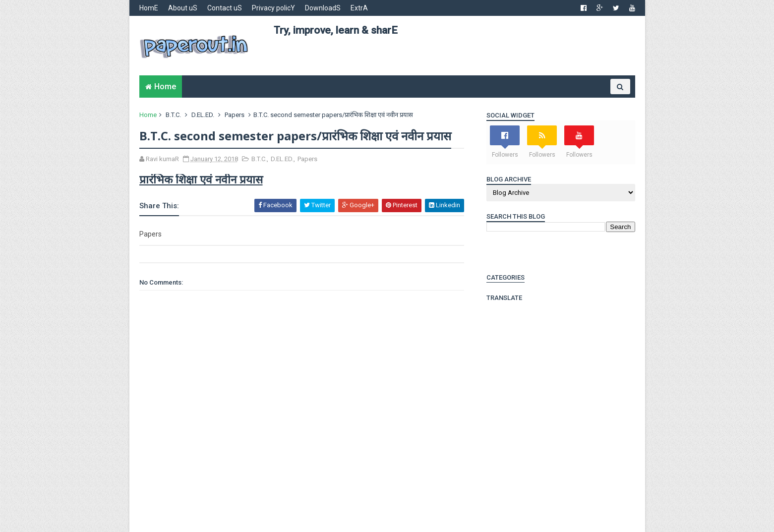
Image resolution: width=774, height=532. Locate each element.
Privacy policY (273, 8)
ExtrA (359, 8)
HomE (149, 8)
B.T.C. (173, 115)
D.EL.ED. (203, 115)
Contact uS (225, 8)
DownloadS (323, 8)
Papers (235, 115)
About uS (183, 8)
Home (165, 87)
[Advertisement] (454, 60)
